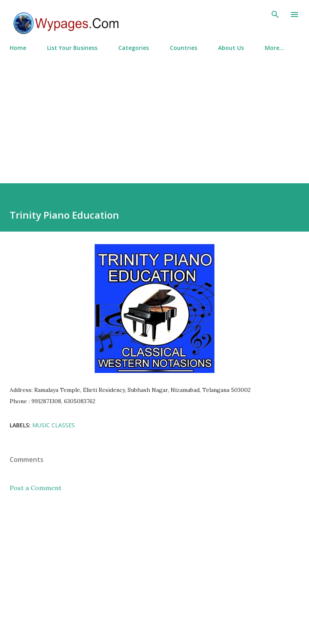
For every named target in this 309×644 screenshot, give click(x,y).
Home (18, 48)
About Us (231, 48)
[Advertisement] (154, 114)
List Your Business (72, 48)
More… (274, 48)
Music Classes (54, 425)
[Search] (275, 14)
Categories (134, 48)
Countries (183, 48)
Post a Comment (36, 488)
